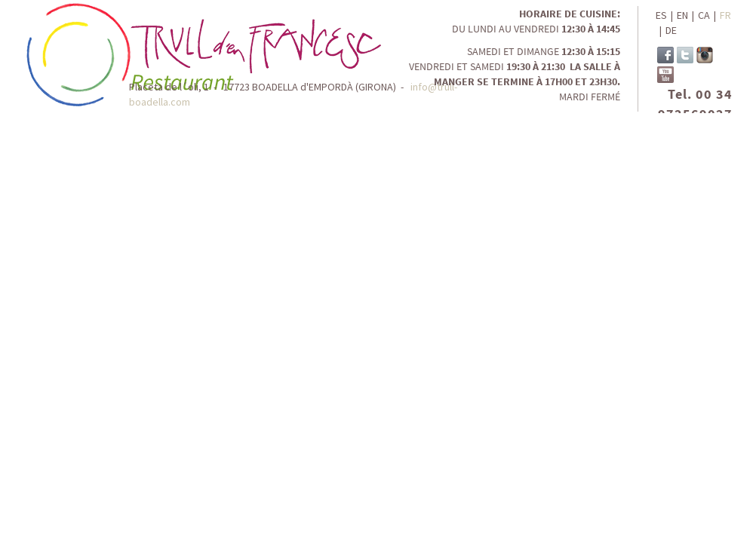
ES (661, 15)
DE (671, 30)
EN (682, 15)
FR (725, 15)
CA (704, 15)
